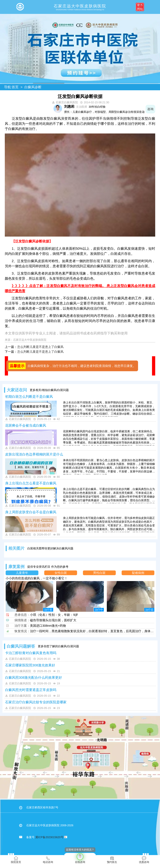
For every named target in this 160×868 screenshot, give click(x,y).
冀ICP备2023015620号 (49, 837)
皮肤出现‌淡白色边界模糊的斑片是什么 (34, 454)
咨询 (150, 109)
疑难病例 (138, 573)
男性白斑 (99, 573)
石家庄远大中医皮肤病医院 (30, 340)
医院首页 (16, 860)
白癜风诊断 (33, 87)
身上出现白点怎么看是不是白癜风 (31, 483)
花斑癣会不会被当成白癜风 (26, 425)
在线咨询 (80, 858)
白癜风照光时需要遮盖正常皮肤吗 (31, 690)
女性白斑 (61, 573)
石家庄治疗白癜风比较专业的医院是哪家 (36, 702)
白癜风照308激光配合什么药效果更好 (34, 678)
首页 (15, 87)
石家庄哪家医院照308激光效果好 (30, 665)
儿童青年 (22, 573)
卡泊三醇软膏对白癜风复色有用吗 (31, 653)
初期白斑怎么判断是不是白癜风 (29, 397)
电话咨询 (48, 860)
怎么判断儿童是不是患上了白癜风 (40, 347)
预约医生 (112, 860)
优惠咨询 (144, 860)
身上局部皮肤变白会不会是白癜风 (31, 512)
